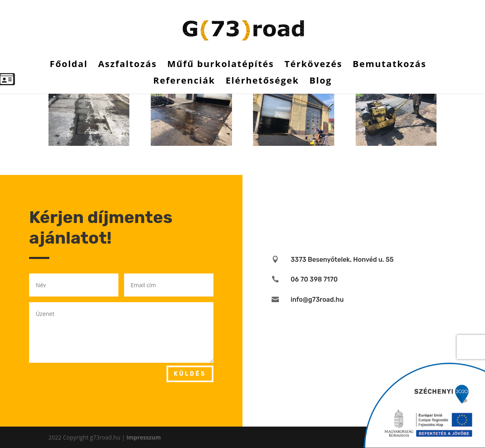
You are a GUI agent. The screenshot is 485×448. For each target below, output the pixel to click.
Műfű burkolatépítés (221, 65)
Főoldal (69, 65)
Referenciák (184, 82)
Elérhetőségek (262, 82)
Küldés (190, 374)
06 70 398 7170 (314, 279)
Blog (321, 82)
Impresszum (143, 437)
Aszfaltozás (128, 65)
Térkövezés (313, 65)
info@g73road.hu (317, 300)
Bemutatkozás (389, 65)
